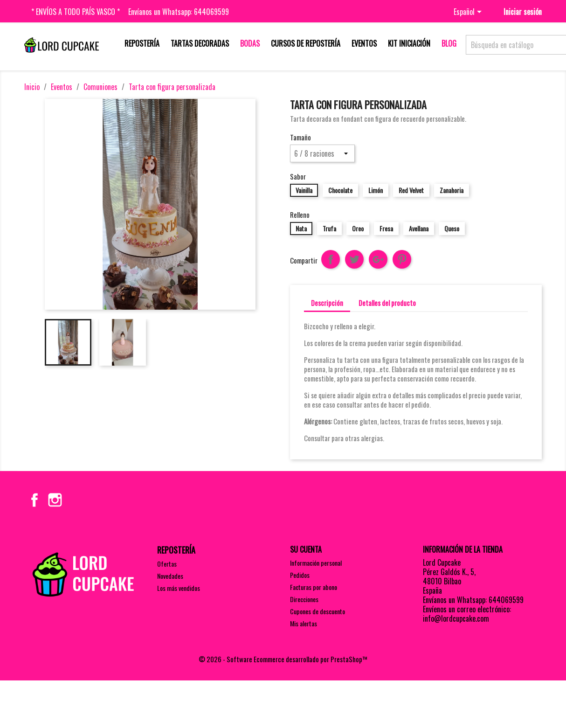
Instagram (55, 500)
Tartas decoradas (200, 43)
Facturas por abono (314, 587)
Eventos (364, 43)
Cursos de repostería (306, 43)
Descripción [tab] (327, 303)
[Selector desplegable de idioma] (469, 13)
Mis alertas (304, 623)
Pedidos (300, 575)
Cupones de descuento (318, 611)
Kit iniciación (409, 43)
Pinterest (402, 259)
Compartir (331, 259)
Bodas (250, 43)
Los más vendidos (179, 588)
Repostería (142, 43)
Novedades (170, 576)
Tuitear (354, 259)
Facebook (35, 500)
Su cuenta (306, 549)
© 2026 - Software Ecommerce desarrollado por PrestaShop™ (283, 659)
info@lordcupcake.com (456, 618)
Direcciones (304, 599)
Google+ (378, 259)
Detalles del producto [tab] (387, 303)
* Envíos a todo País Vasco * (76, 12)
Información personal (316, 563)
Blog (449, 43)
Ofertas (167, 564)
